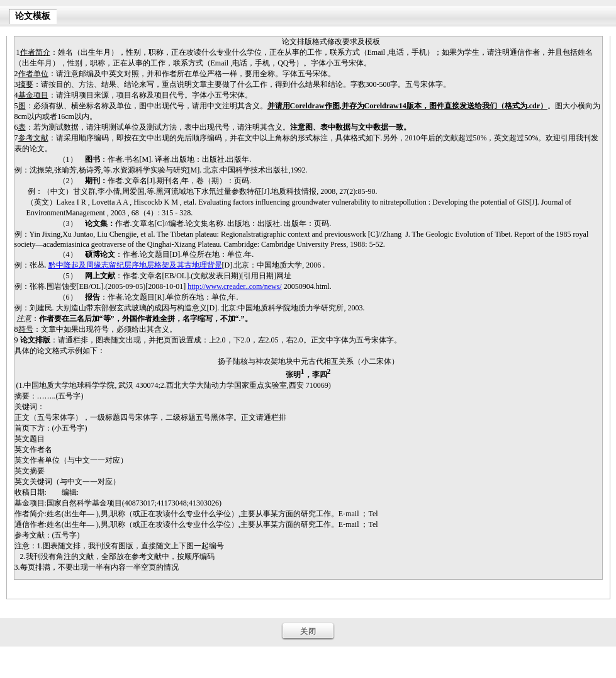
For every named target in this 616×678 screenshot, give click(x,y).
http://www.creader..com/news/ (235, 286)
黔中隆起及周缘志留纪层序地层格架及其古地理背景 (135, 265)
